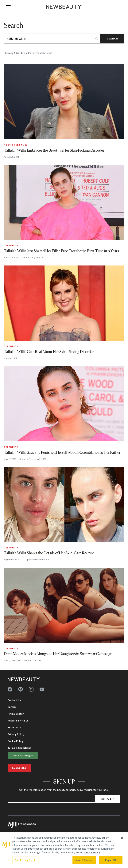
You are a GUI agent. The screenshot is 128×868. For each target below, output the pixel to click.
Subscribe (19, 768)
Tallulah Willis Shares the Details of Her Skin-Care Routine (49, 553)
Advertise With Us (18, 721)
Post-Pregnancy (16, 145)
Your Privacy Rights (23, 755)
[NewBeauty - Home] (64, 7)
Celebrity (11, 245)
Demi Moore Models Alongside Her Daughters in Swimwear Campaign (58, 654)
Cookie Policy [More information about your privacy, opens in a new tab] (92, 853)
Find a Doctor (16, 714)
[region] (64, 850)
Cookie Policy (16, 741)
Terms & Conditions (19, 748)
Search (112, 39)
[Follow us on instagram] (31, 689)
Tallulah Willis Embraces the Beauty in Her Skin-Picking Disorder (54, 150)
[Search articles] (52, 39)
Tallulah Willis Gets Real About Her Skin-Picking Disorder (49, 352)
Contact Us (14, 700)
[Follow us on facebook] (10, 689)
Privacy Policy (16, 734)
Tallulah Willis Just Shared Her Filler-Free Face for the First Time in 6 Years (61, 251)
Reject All (111, 860)
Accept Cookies (84, 860)
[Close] (122, 838)
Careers (12, 707)
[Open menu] (8, 7)
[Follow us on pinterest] (21, 689)
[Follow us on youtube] (42, 689)
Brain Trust (14, 727)
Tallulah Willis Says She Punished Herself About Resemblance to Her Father (62, 452)
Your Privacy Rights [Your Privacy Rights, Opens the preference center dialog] (25, 860)
